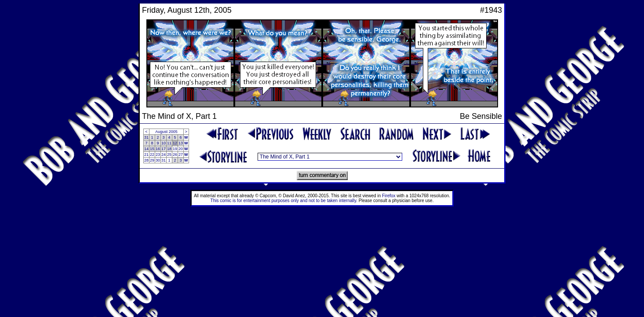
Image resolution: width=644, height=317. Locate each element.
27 (181, 155)
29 (152, 160)
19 (175, 149)
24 (164, 155)
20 (181, 149)
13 (181, 143)
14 (146, 149)
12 (175, 143)
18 (169, 149)
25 (169, 155)
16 (158, 149)
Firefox (389, 196)
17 (164, 149)
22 (152, 155)
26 (175, 155)
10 (164, 143)
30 (158, 160)
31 (146, 137)
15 (152, 149)
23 (158, 155)
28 (146, 160)
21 (146, 155)
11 (169, 143)
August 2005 (166, 132)
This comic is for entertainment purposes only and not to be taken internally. (284, 201)
